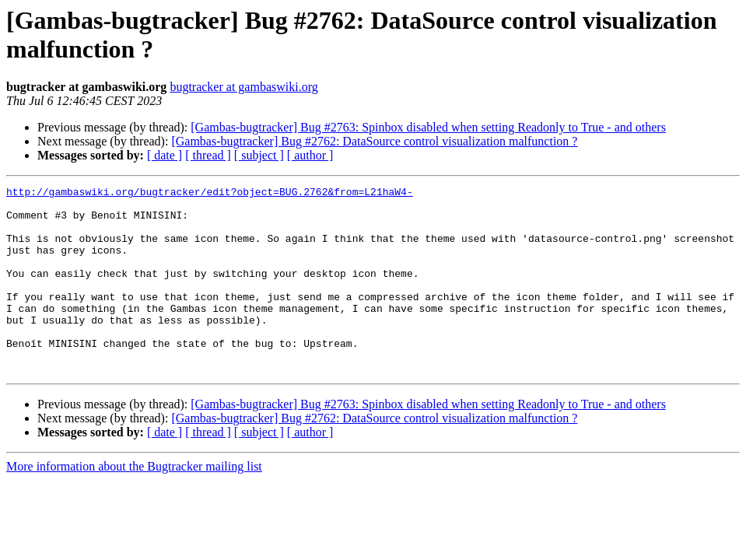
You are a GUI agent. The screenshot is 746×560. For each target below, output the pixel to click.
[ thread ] (208, 155)
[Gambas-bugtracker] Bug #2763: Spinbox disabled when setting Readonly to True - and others (428, 127)
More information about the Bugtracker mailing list (134, 504)
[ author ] (310, 155)
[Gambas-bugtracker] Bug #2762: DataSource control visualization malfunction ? (374, 141)
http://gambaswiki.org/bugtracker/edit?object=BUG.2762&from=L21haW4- (210, 194)
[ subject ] (259, 155)
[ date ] (165, 155)
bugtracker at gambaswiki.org (243, 87)
